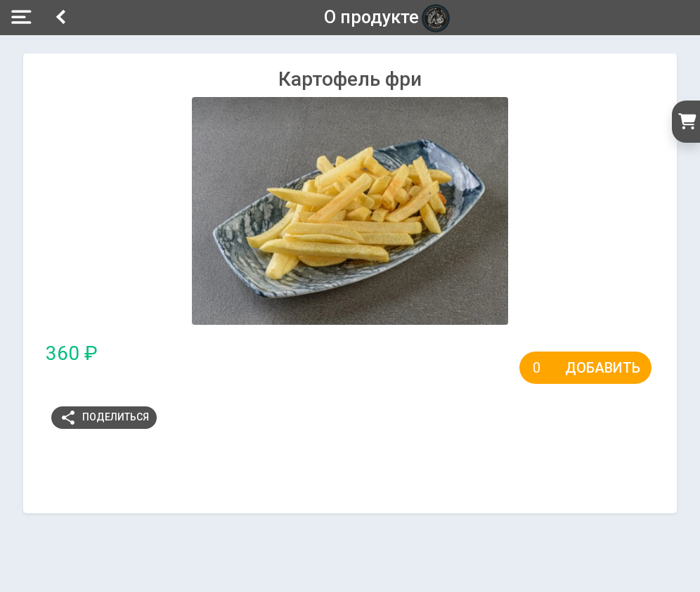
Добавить (603, 368)
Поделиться (104, 418)
